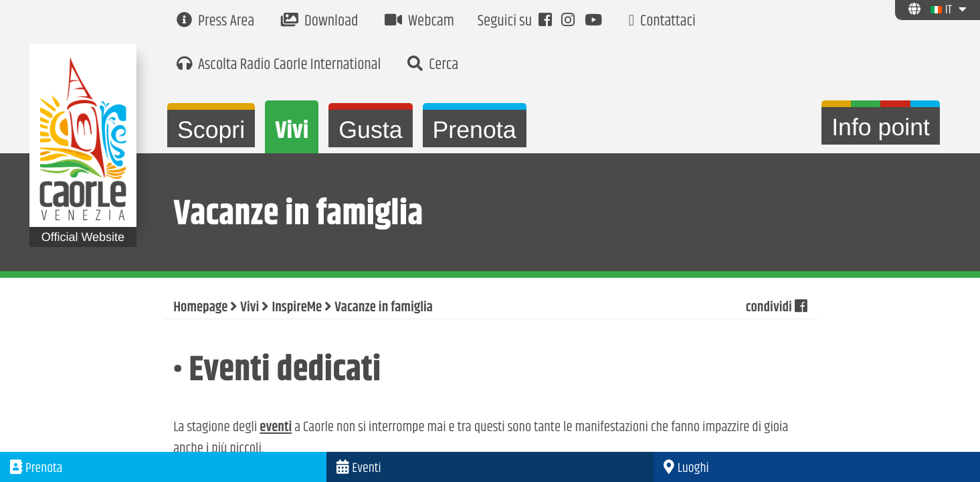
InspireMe (297, 308)
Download (319, 22)
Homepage (200, 308)
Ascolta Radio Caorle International (279, 65)
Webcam (419, 22)
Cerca (433, 65)
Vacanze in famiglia (384, 308)
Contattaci (662, 22)
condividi (776, 308)
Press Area (215, 22)
